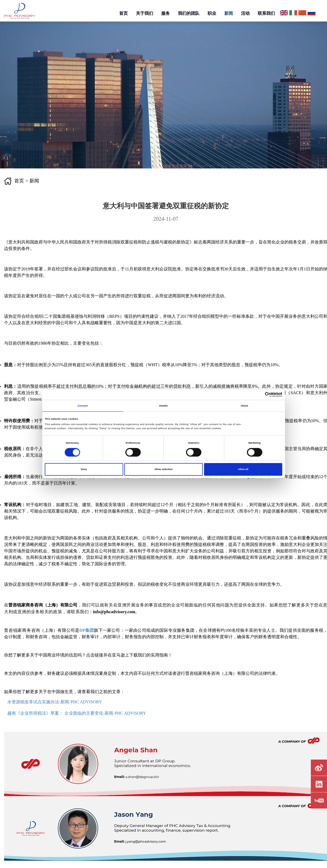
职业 (212, 13)
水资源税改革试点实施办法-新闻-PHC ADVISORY (55, 702)
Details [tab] (164, 406)
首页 (123, 13)
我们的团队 (189, 13)
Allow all (243, 469)
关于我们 (144, 13)
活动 (245, 13)
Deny (84, 469)
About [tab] (245, 406)
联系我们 (266, 13)
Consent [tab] (82, 406)
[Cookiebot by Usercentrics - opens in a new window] (259, 395)
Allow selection (163, 469)
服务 (166, 13)
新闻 (229, 13)
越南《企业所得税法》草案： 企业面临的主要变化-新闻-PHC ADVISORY (77, 713)
